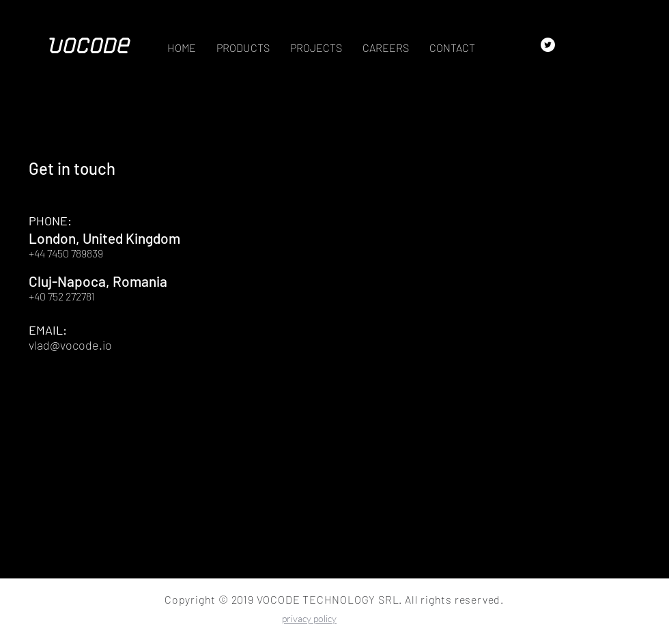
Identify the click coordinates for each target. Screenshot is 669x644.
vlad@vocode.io (70, 345)
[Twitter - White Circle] (548, 45)
